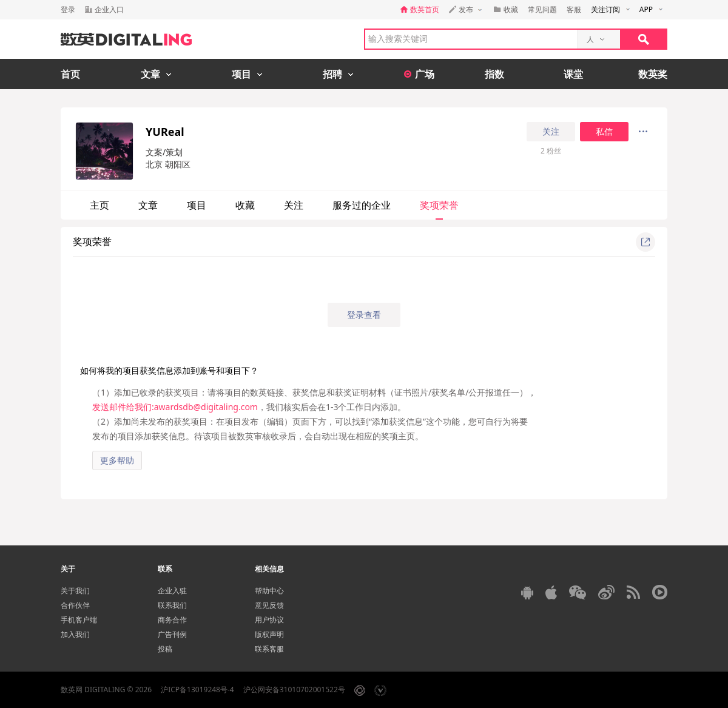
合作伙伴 (75, 605)
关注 (551, 132)
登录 (68, 9)
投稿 (165, 649)
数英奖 (653, 74)
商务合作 (172, 620)
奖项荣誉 (439, 205)
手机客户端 (79, 620)
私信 (604, 132)
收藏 (245, 205)
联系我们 (172, 605)
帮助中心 (269, 591)
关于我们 (75, 591)
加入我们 (75, 634)
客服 (574, 9)
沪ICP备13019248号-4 (197, 689)
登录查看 (364, 315)
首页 (70, 74)
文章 (148, 205)
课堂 (573, 74)
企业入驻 (172, 591)
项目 (197, 205)
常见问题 (542, 9)
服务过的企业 (362, 205)
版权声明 (269, 634)
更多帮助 (117, 460)
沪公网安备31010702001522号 (294, 689)
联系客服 (269, 649)
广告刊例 (172, 634)
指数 (494, 74)
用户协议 (269, 620)
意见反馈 (269, 605)
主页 (99, 205)
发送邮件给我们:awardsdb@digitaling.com (175, 407)
